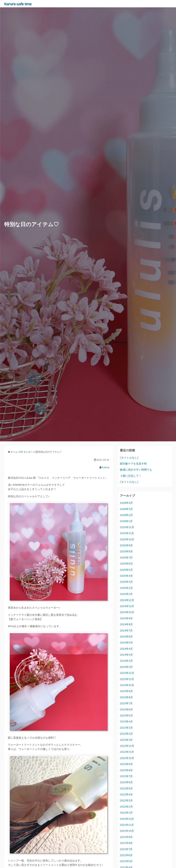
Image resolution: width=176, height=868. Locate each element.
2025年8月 (126, 551)
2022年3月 (126, 800)
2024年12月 (127, 600)
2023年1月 (126, 740)
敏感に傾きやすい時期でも (136, 470)
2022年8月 (126, 770)
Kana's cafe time (21, 4)
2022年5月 (126, 788)
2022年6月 (126, 782)
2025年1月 (126, 594)
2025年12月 (127, 527)
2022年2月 (126, 807)
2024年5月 (126, 643)
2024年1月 (126, 667)
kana (106, 467)
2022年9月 (126, 764)
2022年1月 (126, 813)
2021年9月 (126, 837)
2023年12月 (127, 673)
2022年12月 (127, 746)
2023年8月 (126, 697)
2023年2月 (126, 734)
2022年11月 (127, 752)
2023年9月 (126, 691)
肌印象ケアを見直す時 (133, 464)
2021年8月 (126, 843)
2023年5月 (126, 716)
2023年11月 (127, 679)
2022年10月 (127, 758)
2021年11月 (127, 825)
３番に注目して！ (131, 476)
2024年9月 (126, 618)
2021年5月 (126, 861)
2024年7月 (126, 631)
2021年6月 (126, 855)
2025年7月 (126, 558)
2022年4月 (126, 794)
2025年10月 (127, 539)
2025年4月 (126, 576)
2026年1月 (126, 521)
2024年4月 (126, 649)
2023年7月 (126, 703)
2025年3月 (126, 582)
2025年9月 (126, 545)
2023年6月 (126, 710)
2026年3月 (126, 509)
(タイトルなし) (129, 458)
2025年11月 (127, 533)
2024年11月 (127, 606)
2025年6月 (126, 564)
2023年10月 (127, 685)
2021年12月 (127, 819)
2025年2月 (126, 588)
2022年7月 (126, 776)
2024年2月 (126, 661)
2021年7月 (126, 849)
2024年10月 (127, 612)
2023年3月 (126, 728)
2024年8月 (126, 624)
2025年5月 (126, 570)
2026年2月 (126, 515)
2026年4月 (126, 503)
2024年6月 (126, 637)
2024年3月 (126, 655)
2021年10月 (127, 831)
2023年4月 (126, 722)
